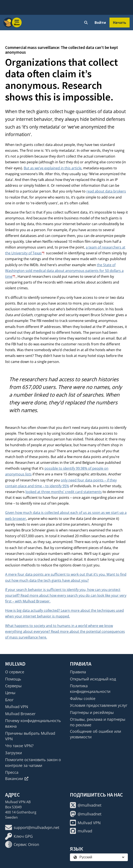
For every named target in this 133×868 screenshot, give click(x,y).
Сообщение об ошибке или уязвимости (95, 734)
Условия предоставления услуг (99, 705)
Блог (9, 700)
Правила (78, 672)
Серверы (13, 686)
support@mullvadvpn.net (32, 827)
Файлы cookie (83, 698)
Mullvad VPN (17, 707)
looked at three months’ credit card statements (64, 492)
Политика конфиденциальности (90, 689)
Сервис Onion (22, 844)
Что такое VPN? (19, 746)
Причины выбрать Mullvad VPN (30, 736)
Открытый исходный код (93, 679)
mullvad (81, 831)
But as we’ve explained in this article (53, 168)
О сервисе (15, 672)
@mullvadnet (86, 805)
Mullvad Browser (20, 714)
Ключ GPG (19, 836)
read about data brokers (106, 191)
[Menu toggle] (17, 23)
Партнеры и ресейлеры (92, 712)
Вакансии (17, 778)
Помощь (13, 679)
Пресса (12, 772)
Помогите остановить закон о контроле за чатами (33, 762)
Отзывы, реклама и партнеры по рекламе (98, 722)
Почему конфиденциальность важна (33, 723)
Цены (10, 693)
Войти (100, 23)
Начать (120, 23)
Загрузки (13, 753)
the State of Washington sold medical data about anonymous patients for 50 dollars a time (64, 271)
